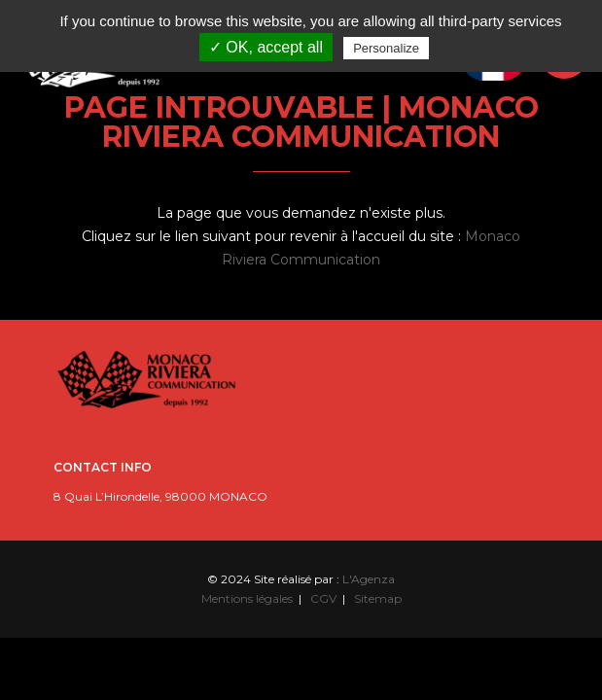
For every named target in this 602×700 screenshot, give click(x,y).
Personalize (386, 48)
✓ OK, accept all (266, 47)
